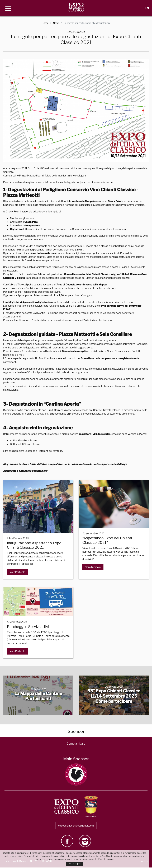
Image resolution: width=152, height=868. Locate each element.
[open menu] (8, 8)
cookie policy (16, 856)
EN (147, 8)
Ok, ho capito (75, 864)
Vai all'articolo (17, 572)
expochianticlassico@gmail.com (76, 826)
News (56, 23)
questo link (94, 302)
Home (45, 23)
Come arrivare (76, 744)
